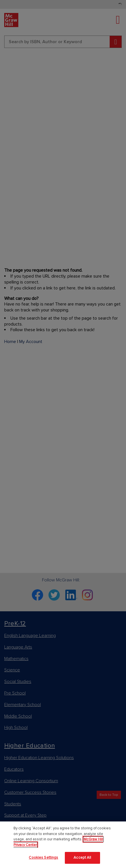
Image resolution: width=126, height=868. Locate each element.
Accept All (82, 858)
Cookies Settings (43, 858)
